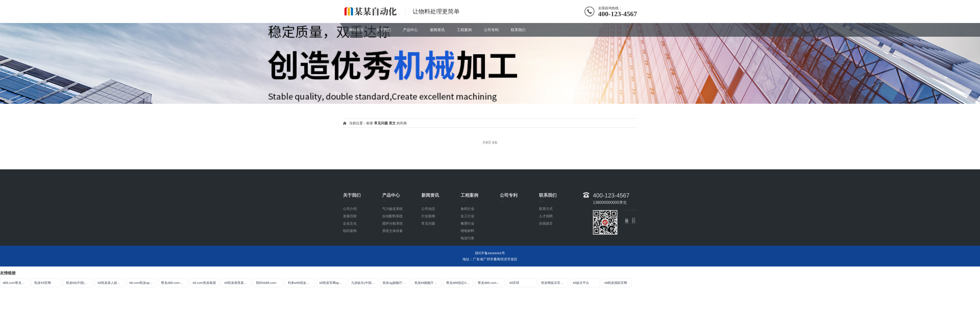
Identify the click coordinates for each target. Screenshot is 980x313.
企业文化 (350, 254)
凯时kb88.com (266, 283)
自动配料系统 (392, 246)
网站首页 (356, 30)
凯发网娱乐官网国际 (555, 283)
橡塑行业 (467, 254)
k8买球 (514, 283)
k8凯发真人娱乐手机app (111, 283)
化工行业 (467, 246)
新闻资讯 (437, 30)
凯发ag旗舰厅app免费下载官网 (396, 283)
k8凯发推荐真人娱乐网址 (238, 283)
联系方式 (546, 239)
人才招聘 (546, 246)
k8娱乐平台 (581, 283)
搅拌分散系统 (392, 254)
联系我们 (518, 30)
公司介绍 (350, 239)
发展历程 (350, 246)
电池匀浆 (467, 268)
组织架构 (350, 261)
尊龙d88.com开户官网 (174, 283)
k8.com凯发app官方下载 (143, 283)
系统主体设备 (392, 261)
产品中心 (410, 30)
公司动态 (428, 239)
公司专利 (491, 30)
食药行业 (467, 239)
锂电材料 (467, 261)
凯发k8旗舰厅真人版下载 (428, 283)
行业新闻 (428, 246)
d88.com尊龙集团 (15, 283)
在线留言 (546, 254)
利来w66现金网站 (300, 283)
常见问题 (428, 254)
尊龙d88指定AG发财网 (460, 283)
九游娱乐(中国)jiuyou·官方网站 (365, 283)
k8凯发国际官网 (616, 283)
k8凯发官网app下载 (333, 283)
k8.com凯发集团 (204, 283)
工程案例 (464, 30)
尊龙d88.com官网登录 (491, 283)
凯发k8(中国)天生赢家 (80, 283)
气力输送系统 (392, 239)
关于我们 (383, 30)
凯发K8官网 (43, 283)
